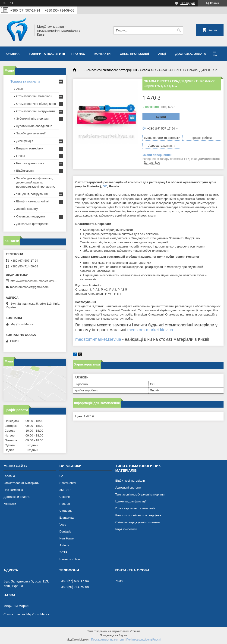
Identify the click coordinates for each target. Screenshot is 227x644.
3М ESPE (66, 490)
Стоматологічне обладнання (36, 104)
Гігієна (21, 156)
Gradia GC (148, 70)
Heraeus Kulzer (70, 559)
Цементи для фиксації (131, 501)
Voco (63, 525)
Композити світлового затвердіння (111, 70)
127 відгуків (188, 3)
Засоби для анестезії (31, 133)
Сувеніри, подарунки (31, 216)
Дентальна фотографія (32, 224)
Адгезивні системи (128, 488)
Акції (162, 54)
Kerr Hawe (66, 538)
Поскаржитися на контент (107, 640)
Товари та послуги (45, 54)
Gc (61, 476)
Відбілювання (26, 171)
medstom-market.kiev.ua (150, 330)
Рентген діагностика (30, 163)
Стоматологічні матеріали (34, 96)
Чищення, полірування (32, 194)
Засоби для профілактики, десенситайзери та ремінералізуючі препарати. (36, 182)
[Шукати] (179, 30)
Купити (161, 117)
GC (105, 186)
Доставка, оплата (191, 54)
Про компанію (13, 490)
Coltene (65, 497)
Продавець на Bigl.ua (113, 635)
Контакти (103, 54)
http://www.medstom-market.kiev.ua (34, 281)
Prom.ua (135, 631)
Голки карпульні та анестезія (135, 508)
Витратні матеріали (30, 148)
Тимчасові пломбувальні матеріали (140, 494)
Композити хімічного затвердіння (138, 515)
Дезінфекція (25, 141)
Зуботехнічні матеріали (32, 119)
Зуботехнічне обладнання (34, 126)
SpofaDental (68, 483)
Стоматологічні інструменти (36, 111)
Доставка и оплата (16, 497)
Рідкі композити (126, 529)
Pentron (65, 504)
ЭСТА (63, 552)
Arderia (64, 545)
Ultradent (65, 511)
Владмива (66, 518)
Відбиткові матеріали (130, 481)
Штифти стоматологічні (32, 201)
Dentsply (65, 531)
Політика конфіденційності (143, 640)
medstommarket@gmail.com (29, 287)
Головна (12, 54)
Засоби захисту (27, 209)
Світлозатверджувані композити (138, 522)
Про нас (78, 54)
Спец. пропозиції (134, 54)
